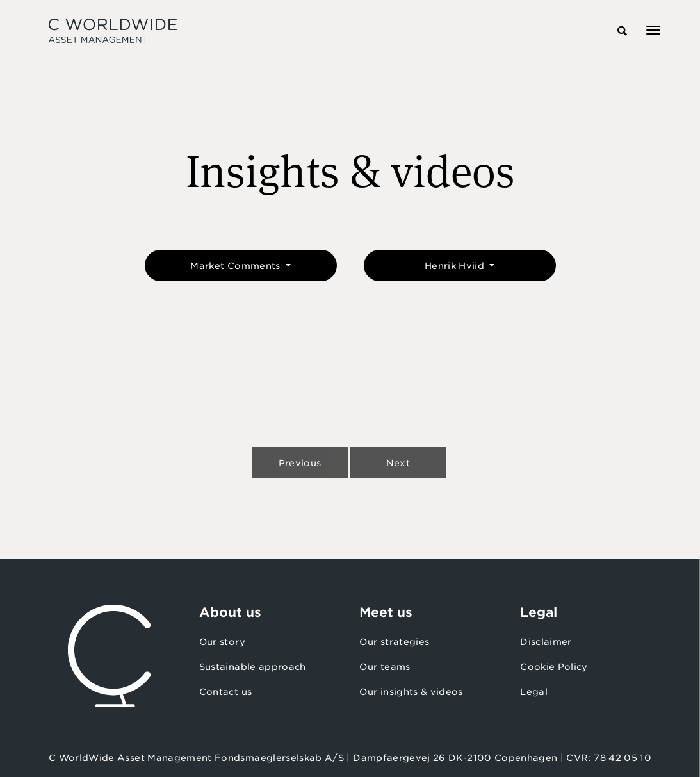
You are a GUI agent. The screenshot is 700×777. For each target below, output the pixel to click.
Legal (534, 692)
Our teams (385, 667)
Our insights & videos (411, 692)
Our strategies (394, 642)
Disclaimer (546, 642)
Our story (222, 642)
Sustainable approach (253, 667)
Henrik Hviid (456, 266)
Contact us (226, 692)
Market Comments (237, 266)
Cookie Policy (554, 667)
